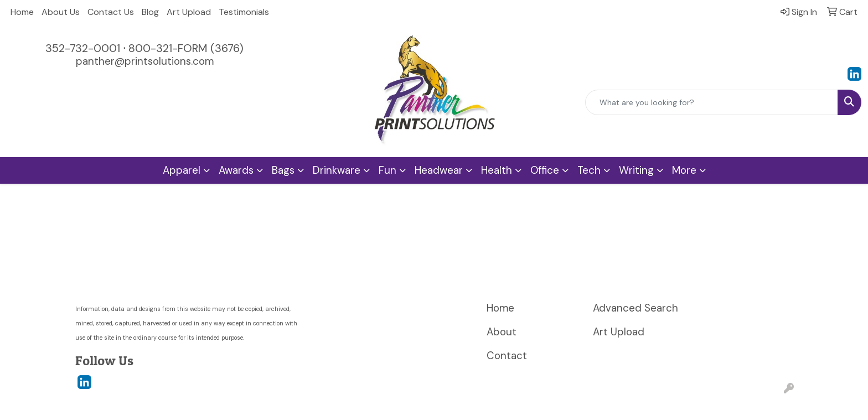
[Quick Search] (712, 102)
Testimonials (244, 12)
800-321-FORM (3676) (186, 48)
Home (22, 12)
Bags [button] (283, 170)
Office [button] (545, 170)
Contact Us (111, 12)
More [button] (684, 170)
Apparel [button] (182, 170)
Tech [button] (589, 170)
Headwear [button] (439, 170)
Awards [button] (236, 170)
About (502, 332)
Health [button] (497, 170)
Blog (150, 12)
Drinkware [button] (337, 170)
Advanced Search (635, 308)
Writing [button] (636, 170)
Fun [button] (387, 170)
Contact (507, 356)
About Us (61, 12)
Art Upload (189, 12)
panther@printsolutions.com (145, 61)
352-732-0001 (83, 48)
